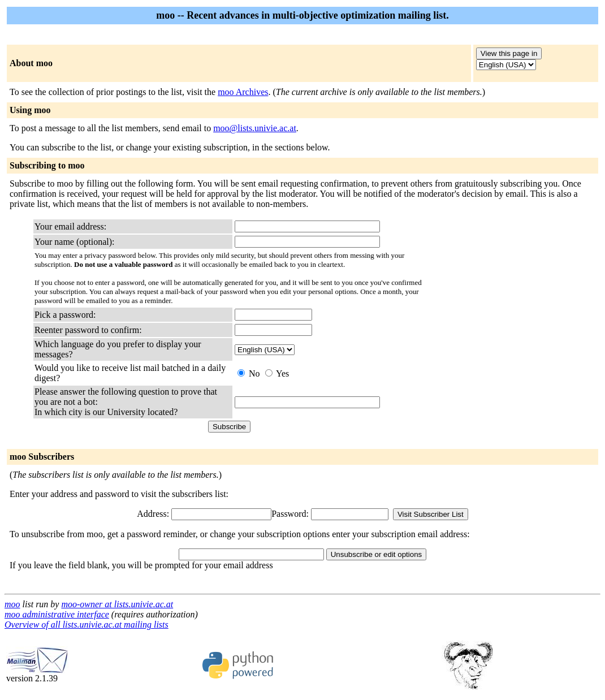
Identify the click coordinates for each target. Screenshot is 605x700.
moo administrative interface (57, 614)
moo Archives (243, 92)
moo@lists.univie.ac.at (255, 128)
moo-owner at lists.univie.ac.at (117, 604)
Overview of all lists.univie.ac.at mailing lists (87, 625)
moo (12, 604)
